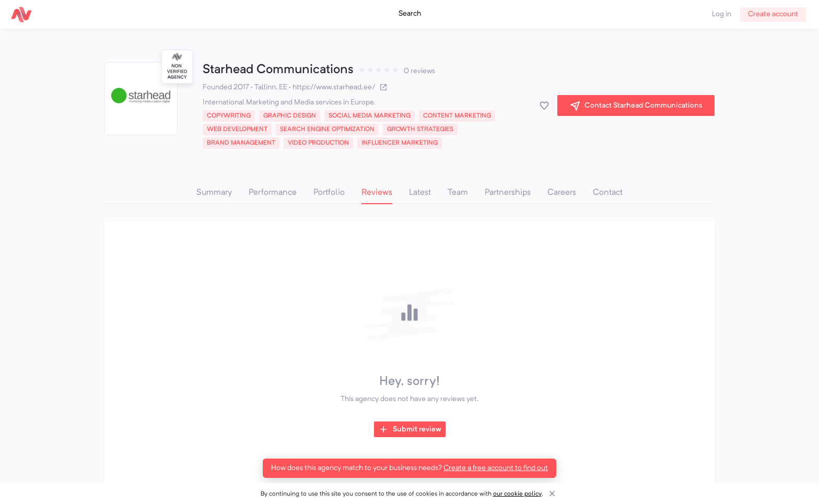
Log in (722, 14)
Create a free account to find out (496, 468)
